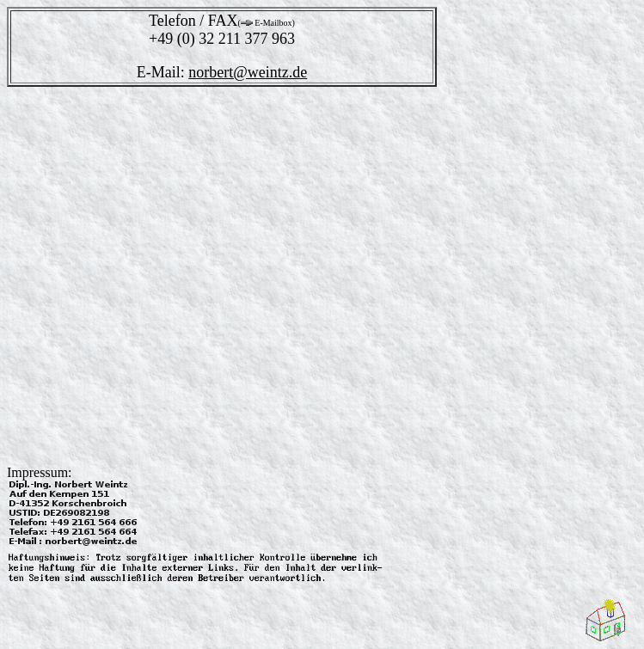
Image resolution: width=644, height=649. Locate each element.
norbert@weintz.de (248, 72)
